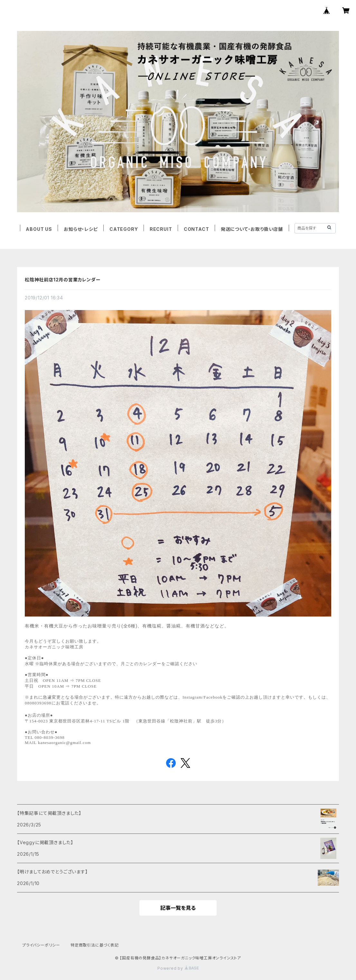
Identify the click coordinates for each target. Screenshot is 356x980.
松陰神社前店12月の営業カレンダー (63, 280)
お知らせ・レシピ (81, 229)
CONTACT (197, 229)
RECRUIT (161, 229)
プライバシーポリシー (41, 945)
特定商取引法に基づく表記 (95, 945)
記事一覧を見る (178, 908)
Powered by (178, 968)
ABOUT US (39, 229)
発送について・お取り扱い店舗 (252, 229)
